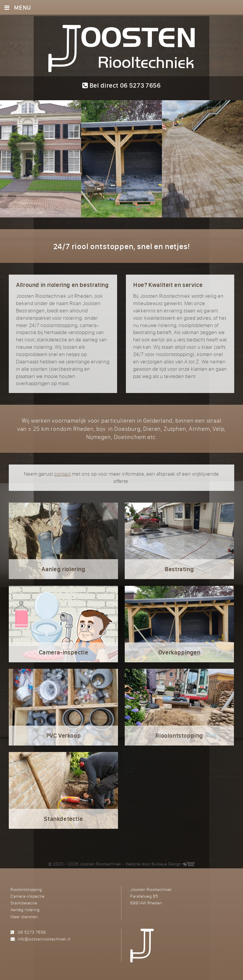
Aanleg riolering (25, 910)
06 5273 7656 (32, 932)
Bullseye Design (166, 864)
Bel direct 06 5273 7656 (121, 85)
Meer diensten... (26, 917)
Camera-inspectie (28, 896)
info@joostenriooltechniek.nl (44, 939)
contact (63, 474)
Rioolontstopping (26, 889)
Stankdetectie (24, 903)
